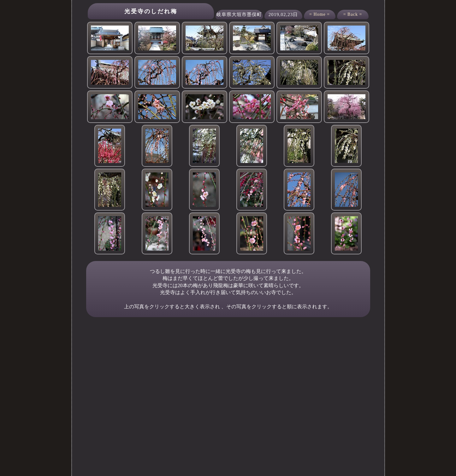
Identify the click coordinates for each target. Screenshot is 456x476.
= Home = (320, 14)
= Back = (353, 14)
